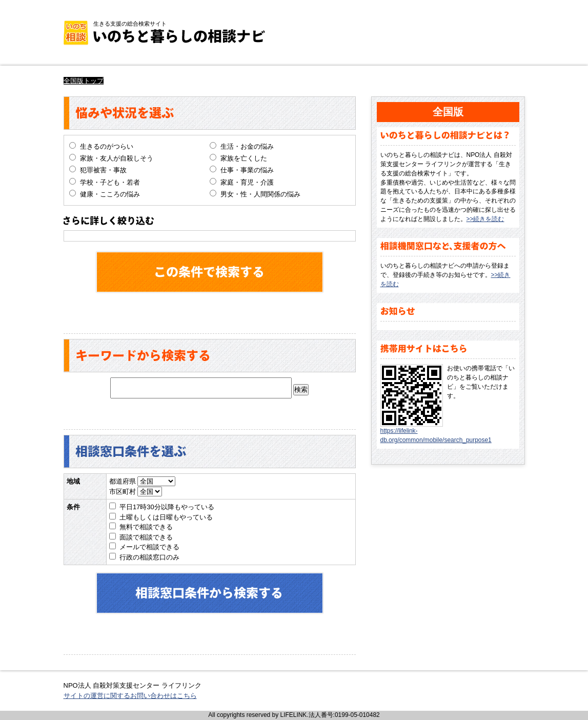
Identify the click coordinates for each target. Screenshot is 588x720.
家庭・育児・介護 (247, 182)
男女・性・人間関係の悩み (260, 194)
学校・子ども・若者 (110, 182)
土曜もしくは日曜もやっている (166, 517)
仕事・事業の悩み (247, 170)
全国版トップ (84, 81)
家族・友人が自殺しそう (117, 158)
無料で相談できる (146, 527)
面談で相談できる (146, 537)
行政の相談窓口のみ (149, 557)
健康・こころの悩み (110, 194)
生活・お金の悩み (247, 146)
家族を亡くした (244, 158)
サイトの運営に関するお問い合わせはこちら (130, 696)
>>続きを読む (485, 219)
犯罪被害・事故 (103, 170)
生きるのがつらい (107, 146)
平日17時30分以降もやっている (167, 507)
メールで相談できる (149, 547)
